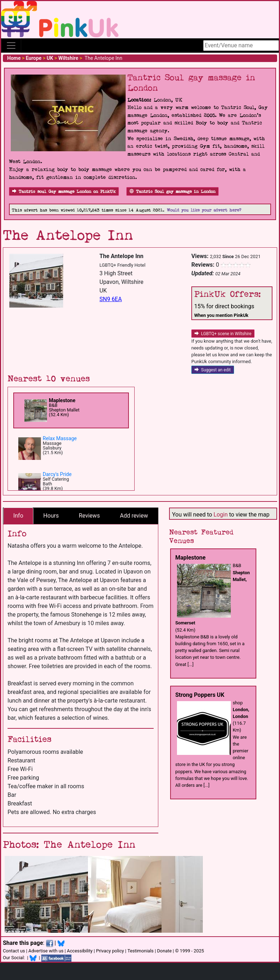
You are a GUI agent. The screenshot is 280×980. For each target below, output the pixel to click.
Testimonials (141, 951)
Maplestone (62, 400)
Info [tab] (18, 516)
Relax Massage (60, 438)
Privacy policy (110, 951)
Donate (164, 951)
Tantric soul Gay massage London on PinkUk (64, 192)
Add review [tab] (134, 516)
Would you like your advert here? (204, 210)
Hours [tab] (51, 516)
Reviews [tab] (89, 516)
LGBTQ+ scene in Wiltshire (223, 334)
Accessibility (80, 951)
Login (221, 515)
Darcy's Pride (57, 474)
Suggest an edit (213, 370)
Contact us (14, 951)
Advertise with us (46, 951)
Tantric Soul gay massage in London (172, 192)
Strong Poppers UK (200, 695)
